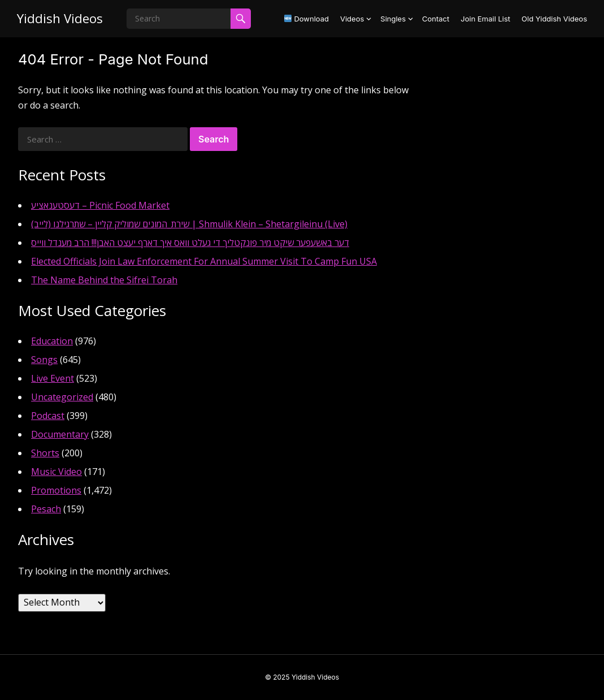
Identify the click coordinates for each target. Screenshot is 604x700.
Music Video (57, 472)
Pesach (46, 509)
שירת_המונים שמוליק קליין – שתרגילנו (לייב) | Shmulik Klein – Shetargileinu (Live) (189, 224)
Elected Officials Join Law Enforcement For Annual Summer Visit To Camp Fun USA (204, 261)
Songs (44, 360)
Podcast (48, 416)
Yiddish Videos (60, 18)
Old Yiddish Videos (554, 19)
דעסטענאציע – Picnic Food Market (100, 205)
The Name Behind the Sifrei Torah (104, 280)
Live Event (53, 378)
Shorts (45, 453)
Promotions (56, 490)
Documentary (60, 434)
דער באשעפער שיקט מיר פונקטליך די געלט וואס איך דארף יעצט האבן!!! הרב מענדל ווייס (190, 243)
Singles (393, 19)
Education (52, 341)
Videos (352, 19)
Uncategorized (62, 397)
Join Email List (485, 19)
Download (307, 19)
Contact (436, 19)
